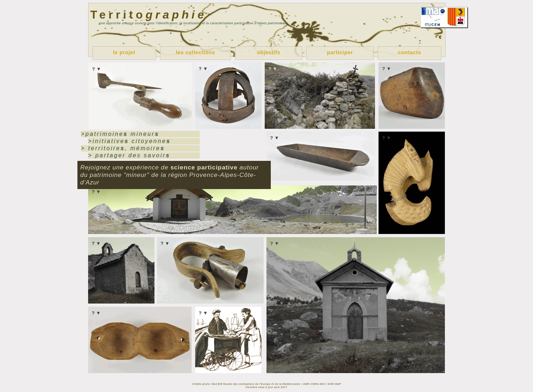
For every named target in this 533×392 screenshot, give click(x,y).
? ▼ (97, 69)
